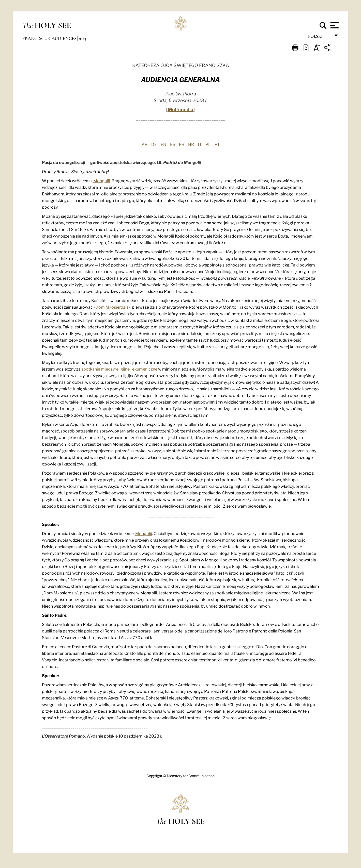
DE (154, 144)
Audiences (65, 38)
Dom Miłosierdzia (112, 307)
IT (200, 144)
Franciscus (37, 38)
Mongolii (102, 180)
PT (217, 144)
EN (163, 144)
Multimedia (180, 109)
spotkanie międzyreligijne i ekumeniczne (119, 369)
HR (191, 144)
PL (208, 144)
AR (145, 144)
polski (319, 37)
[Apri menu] (334, 25)
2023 (82, 38)
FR (182, 144)
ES (173, 144)
